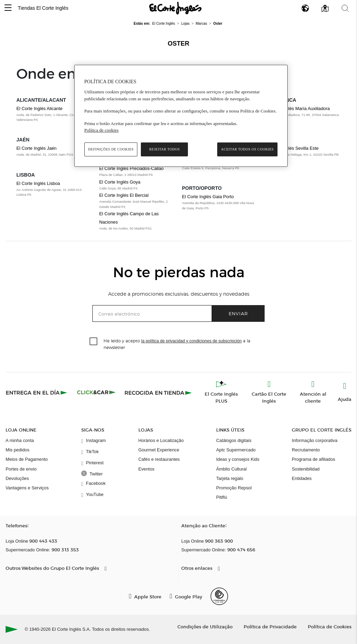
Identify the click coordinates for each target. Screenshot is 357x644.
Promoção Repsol (234, 488)
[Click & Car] (96, 393)
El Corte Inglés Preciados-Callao (132, 168)
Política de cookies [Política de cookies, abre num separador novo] (101, 130)
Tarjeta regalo (230, 478)
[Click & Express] (37, 393)
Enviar (238, 313)
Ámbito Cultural (231, 469)
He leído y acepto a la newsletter (177, 344)
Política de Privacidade (270, 626)
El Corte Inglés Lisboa (38, 183)
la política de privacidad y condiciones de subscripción (191, 341)
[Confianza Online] (219, 596)
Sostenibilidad (306, 469)
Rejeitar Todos (165, 149)
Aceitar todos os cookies (247, 149)
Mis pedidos (17, 450)
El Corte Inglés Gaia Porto (208, 197)
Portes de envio (21, 469)
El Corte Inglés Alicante (39, 108)
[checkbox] (94, 342)
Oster (178, 44)
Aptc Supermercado (236, 450)
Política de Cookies (330, 626)
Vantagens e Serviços (27, 488)
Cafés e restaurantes (159, 459)
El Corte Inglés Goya (120, 182)
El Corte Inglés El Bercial (124, 195)
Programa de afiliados (313, 459)
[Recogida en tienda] (158, 393)
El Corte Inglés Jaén (36, 148)
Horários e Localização (161, 440)
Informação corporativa (315, 440)
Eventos (146, 469)
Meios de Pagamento (27, 459)
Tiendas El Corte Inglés (43, 8)
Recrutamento (306, 450)
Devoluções (17, 478)
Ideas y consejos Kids (238, 459)
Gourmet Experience (159, 450)
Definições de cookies (111, 149)
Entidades (302, 478)
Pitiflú (222, 497)
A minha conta (20, 440)
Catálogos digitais (234, 440)
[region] (181, 116)
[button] (8, 8)
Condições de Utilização (205, 626)
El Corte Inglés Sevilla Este (292, 148)
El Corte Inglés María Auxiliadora (297, 108)
